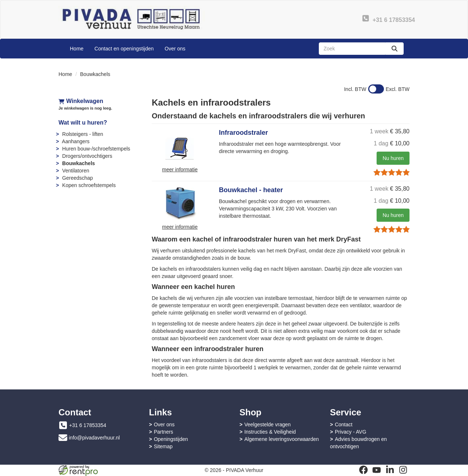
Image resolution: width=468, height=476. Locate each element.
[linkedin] (390, 470)
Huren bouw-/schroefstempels (96, 149)
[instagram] (403, 470)
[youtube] (377, 470)
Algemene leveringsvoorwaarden (282, 439)
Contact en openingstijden (124, 49)
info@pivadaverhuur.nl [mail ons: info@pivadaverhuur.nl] (94, 438)
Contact (344, 424)
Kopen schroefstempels (89, 185)
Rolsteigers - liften (83, 134)
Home (77, 49)
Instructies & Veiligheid (270, 432)
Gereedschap (78, 178)
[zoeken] (395, 49)
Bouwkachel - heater (251, 190)
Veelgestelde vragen (267, 424)
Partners (164, 432)
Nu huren (393, 158)
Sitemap (163, 446)
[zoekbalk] (352, 49)
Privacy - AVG (351, 432)
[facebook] (363, 470)
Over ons (175, 49)
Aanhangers (76, 141)
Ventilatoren (76, 171)
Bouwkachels (78, 163)
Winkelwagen (81, 101)
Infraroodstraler (244, 133)
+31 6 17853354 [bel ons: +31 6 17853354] (88, 425)
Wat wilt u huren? (83, 123)
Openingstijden (171, 439)
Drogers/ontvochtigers (87, 156)
